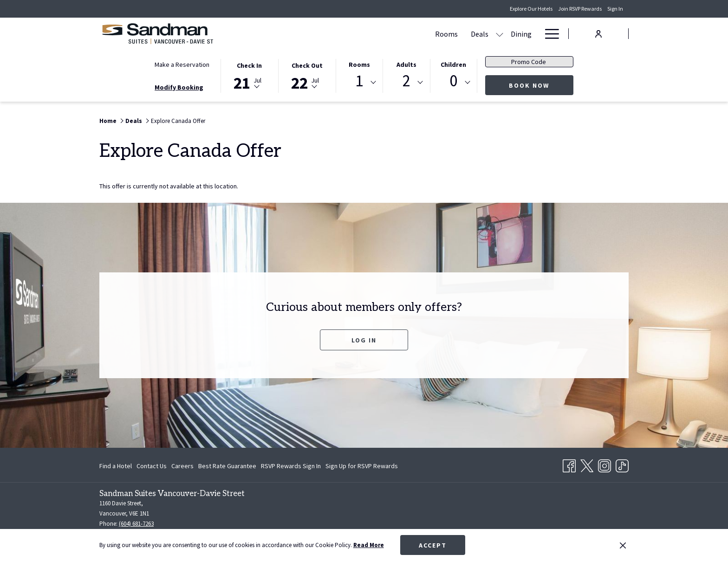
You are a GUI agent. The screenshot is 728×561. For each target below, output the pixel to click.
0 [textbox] (453, 81)
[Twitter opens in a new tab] (587, 464)
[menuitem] (356, 34)
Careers (182, 466)
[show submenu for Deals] (409, 34)
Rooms (359, 64)
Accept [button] (433, 545)
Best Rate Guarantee (227, 466)
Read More (369, 545)
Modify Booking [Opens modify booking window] (179, 87)
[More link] (549, 34)
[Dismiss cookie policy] (623, 545)
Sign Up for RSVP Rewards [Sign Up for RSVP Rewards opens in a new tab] (362, 467)
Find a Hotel (116, 466)
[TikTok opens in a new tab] (622, 464)
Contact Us (152, 466)
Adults (406, 64)
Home (108, 121)
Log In (364, 340)
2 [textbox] (406, 81)
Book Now (541, 85)
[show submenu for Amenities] (498, 34)
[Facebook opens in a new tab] (569, 464)
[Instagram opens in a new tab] (604, 464)
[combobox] (359, 83)
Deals (134, 121)
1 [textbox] (359, 81)
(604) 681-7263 (136, 524)
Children (453, 64)
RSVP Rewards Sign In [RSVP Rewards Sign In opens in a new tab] (291, 467)
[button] (249, 75)
